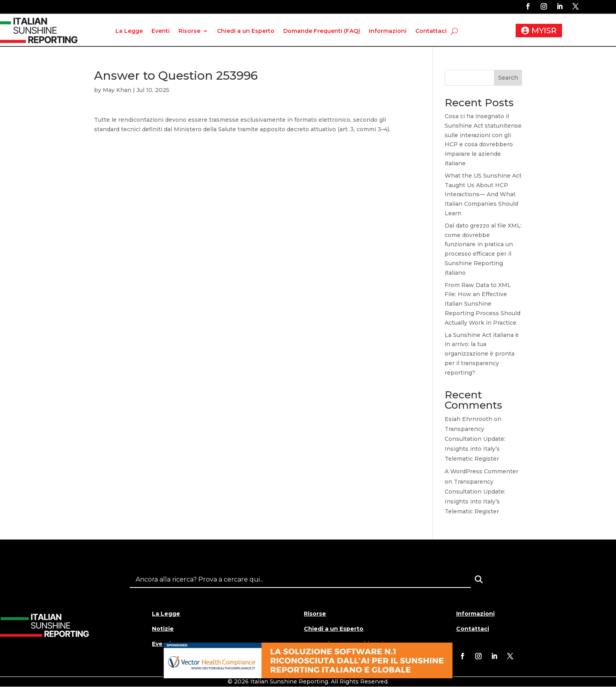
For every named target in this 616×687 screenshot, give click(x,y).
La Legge (129, 31)
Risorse (189, 31)
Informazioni (388, 31)
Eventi (161, 31)
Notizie (163, 629)
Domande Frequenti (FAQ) (322, 31)
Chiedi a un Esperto (246, 31)
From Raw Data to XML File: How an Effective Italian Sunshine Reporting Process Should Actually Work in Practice (483, 304)
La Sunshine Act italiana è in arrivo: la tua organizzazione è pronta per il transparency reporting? (482, 354)
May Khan (117, 90)
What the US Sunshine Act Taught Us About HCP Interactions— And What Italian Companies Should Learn (483, 194)
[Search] (479, 580)
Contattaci (431, 31)
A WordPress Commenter (482, 471)
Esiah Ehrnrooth (468, 419)
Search (508, 78)
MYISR (544, 31)
